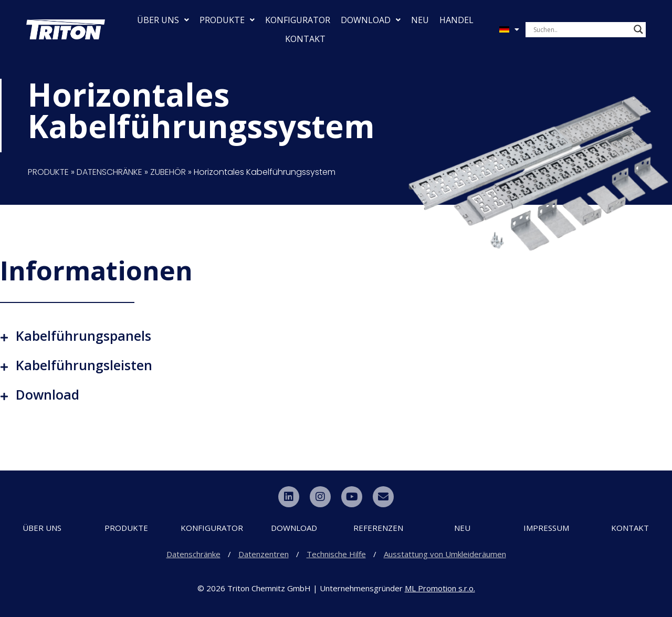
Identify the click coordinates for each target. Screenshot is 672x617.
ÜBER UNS (163, 20)
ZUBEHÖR (168, 172)
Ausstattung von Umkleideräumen (445, 554)
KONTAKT (305, 39)
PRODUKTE (227, 20)
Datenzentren (264, 554)
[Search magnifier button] (638, 29)
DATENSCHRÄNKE (109, 172)
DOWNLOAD (371, 20)
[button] (336, 336)
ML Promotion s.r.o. (440, 588)
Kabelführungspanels (83, 336)
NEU (420, 20)
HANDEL (456, 20)
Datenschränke (193, 554)
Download (48, 394)
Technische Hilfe (336, 554)
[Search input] (581, 29)
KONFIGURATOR (298, 20)
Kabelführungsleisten (84, 365)
